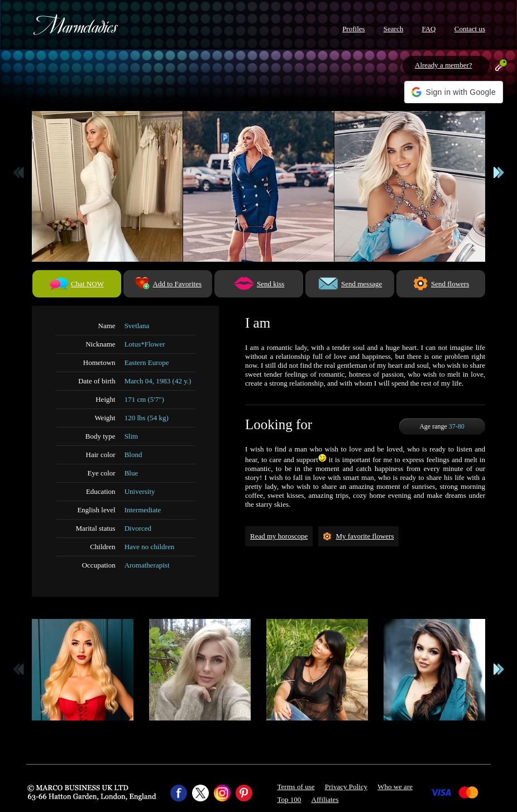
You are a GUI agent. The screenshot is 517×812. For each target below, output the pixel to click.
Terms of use (296, 787)
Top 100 (289, 799)
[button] (454, 92)
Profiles (353, 29)
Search (393, 29)
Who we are (395, 787)
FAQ (429, 29)
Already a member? (444, 65)
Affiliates (325, 799)
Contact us (470, 29)
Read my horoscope (279, 536)
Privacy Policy (346, 787)
